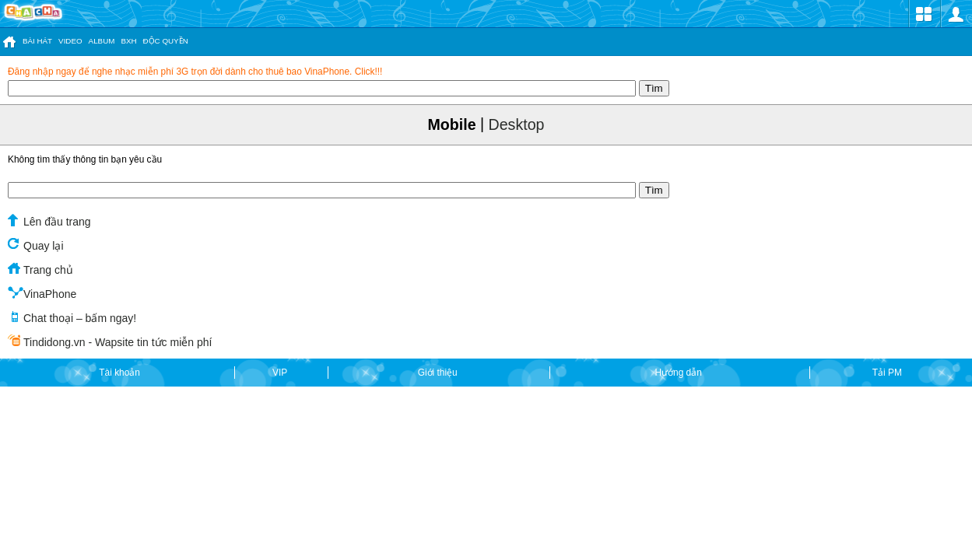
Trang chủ (40, 269)
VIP (281, 373)
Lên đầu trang (49, 221)
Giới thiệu (439, 373)
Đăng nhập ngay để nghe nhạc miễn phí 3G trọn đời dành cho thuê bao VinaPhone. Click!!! (195, 72)
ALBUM (102, 41)
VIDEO (70, 41)
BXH (128, 41)
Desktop (517, 124)
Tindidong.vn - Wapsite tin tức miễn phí (110, 341)
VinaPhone (42, 293)
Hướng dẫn (679, 373)
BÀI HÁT (37, 41)
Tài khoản (121, 373)
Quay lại (36, 245)
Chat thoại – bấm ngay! (72, 317)
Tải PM (887, 373)
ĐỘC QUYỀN (166, 41)
